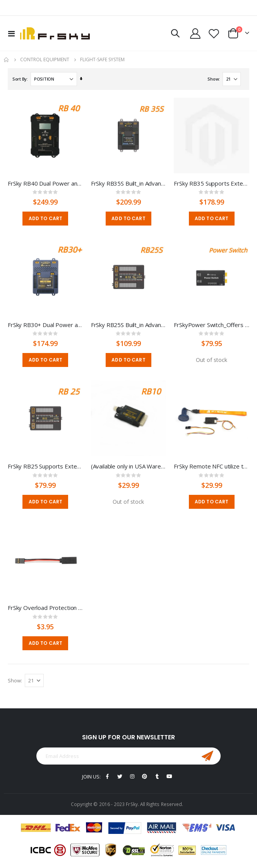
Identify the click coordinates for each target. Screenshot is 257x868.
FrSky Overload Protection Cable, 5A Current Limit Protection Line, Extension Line (45, 608)
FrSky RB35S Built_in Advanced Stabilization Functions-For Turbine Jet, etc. (129, 183)
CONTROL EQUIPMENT (45, 60)
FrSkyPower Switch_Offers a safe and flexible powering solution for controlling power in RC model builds (212, 325)
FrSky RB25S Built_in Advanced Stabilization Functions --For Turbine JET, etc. (129, 325)
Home (7, 60)
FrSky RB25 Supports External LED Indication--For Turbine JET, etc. (45, 466)
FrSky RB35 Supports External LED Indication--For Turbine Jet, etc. (212, 183)
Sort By (20, 79)
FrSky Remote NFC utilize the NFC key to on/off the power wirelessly (212, 466)
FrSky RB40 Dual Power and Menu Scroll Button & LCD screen (45, 183)
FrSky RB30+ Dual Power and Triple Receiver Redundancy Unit (45, 325)
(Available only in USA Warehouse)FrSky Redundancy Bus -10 (129, 466)
